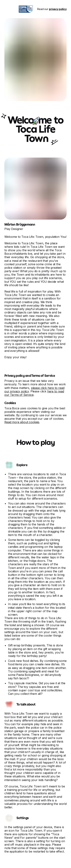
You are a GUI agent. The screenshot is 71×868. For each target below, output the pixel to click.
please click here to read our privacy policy (34, 390)
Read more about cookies (22, 422)
